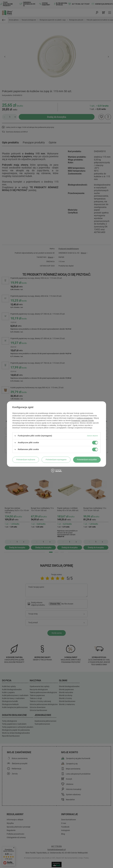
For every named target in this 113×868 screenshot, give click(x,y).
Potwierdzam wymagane (56, 460)
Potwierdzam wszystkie (87, 460)
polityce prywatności (85, 418)
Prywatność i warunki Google (82, 420)
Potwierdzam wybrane (26, 460)
